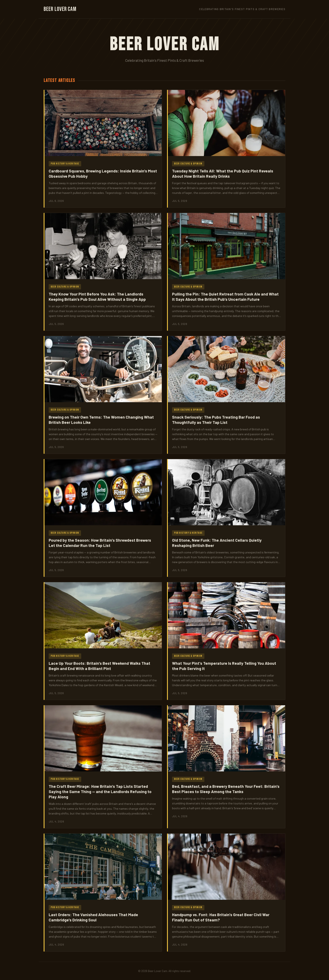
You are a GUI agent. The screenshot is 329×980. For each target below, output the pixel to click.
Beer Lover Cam (60, 9)
